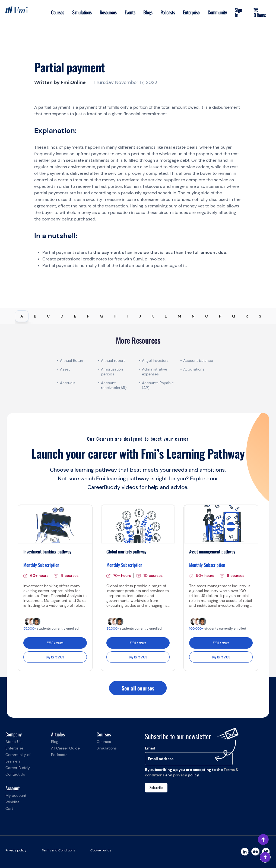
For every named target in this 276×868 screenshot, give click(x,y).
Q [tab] (234, 316)
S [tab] (260, 316)
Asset (65, 369)
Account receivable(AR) (114, 385)
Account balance (198, 360)
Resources (108, 12)
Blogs (148, 12)
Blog (55, 742)
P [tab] (220, 316)
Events (130, 12)
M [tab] (179, 316)
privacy (180, 775)
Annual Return (72, 360)
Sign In (239, 12)
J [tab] (140, 316)
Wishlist (12, 802)
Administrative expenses (155, 372)
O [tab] (207, 316)
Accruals (68, 383)
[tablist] (138, 316)
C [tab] (48, 316)
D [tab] (62, 316)
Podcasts (168, 12)
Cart (9, 808)
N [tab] (193, 316)
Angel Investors (155, 360)
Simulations (82, 12)
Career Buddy (18, 768)
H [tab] (115, 316)
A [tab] (22, 316)
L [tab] (166, 316)
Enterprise (191, 12)
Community (217, 12)
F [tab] (88, 316)
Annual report (113, 360)
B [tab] (35, 316)
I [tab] (128, 316)
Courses (58, 12)
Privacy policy (16, 850)
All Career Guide (65, 748)
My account (16, 795)
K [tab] (153, 316)
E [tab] (75, 316)
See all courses (138, 688)
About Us (13, 742)
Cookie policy (101, 850)
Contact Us (15, 774)
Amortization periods (112, 372)
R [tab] (247, 316)
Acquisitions (194, 369)
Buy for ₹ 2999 (55, 657)
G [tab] (101, 316)
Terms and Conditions (58, 850)
